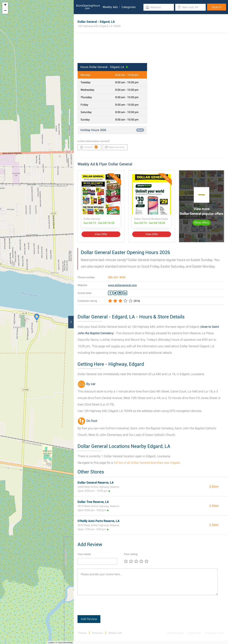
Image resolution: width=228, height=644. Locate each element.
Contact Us (194, 633)
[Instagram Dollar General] (120, 293)
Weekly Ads (110, 7)
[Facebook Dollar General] (110, 293)
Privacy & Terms (214, 633)
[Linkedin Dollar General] (125, 293)
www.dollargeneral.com (122, 285)
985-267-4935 (117, 277)
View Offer (101, 234)
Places (82, 633)
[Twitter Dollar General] (115, 293)
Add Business (175, 633)
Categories (129, 7)
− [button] (5, 11)
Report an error (115, 147)
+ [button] (5, 5)
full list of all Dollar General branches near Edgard (147, 463)
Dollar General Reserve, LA (96, 483)
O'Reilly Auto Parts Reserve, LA (98, 521)
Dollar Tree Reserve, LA (93, 502)
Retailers (98, 633)
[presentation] (106, 608)
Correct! (89, 147)
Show (140, 130)
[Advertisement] (151, 51)
